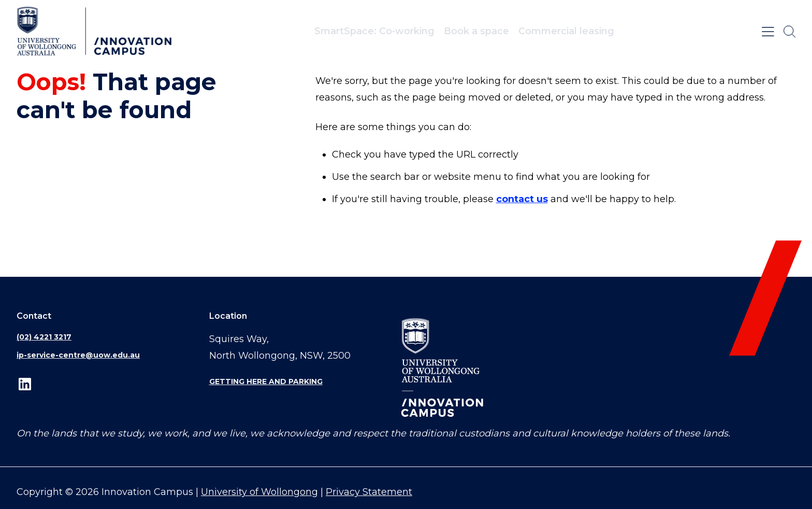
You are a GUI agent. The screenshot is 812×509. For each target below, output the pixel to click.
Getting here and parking (266, 381)
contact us (522, 199)
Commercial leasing (566, 31)
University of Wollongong (259, 492)
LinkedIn (25, 384)
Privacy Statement (369, 492)
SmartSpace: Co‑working (374, 31)
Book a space (476, 31)
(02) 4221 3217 (44, 337)
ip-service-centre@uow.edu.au (78, 355)
